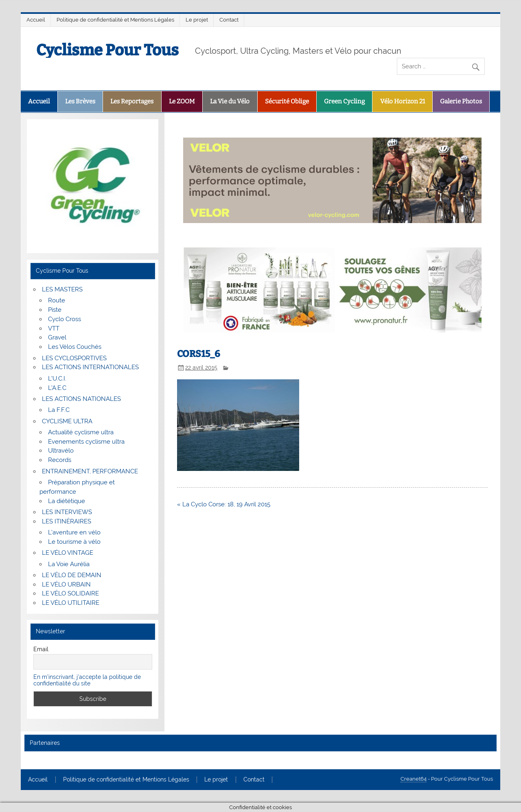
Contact (229, 20)
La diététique (67, 501)
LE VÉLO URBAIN (66, 584)
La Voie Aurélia (69, 564)
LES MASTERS (62, 289)
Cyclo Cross (65, 319)
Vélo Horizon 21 (403, 101)
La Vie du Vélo (230, 101)
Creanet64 (414, 779)
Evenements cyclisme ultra (86, 442)
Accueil (36, 20)
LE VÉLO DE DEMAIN (72, 575)
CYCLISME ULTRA (67, 421)
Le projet (197, 20)
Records (60, 460)
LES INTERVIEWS (67, 512)
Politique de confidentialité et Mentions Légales (115, 20)
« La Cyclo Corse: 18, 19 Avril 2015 (224, 504)
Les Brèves (80, 101)
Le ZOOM (182, 101)
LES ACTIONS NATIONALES (81, 399)
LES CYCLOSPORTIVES (74, 358)
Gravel (57, 337)
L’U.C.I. (57, 379)
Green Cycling (344, 101)
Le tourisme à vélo (74, 542)
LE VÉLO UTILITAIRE (71, 603)
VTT (54, 328)
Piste (55, 310)
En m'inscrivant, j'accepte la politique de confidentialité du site (87, 680)
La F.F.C (59, 410)
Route (57, 300)
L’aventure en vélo (74, 532)
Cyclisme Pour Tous (107, 50)
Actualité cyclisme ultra (81, 432)
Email (41, 649)
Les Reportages (132, 101)
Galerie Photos (461, 101)
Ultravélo (61, 451)
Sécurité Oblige (287, 101)
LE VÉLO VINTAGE (68, 553)
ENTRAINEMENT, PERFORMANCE (90, 471)
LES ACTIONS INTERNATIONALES (90, 367)
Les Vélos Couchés (75, 347)
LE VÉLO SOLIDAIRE (70, 593)
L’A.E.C (57, 388)
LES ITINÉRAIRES (67, 521)
